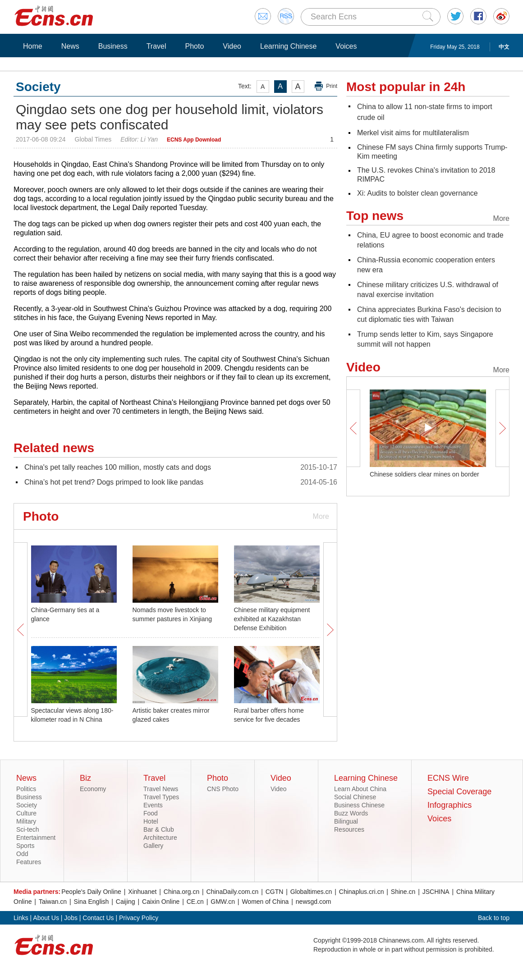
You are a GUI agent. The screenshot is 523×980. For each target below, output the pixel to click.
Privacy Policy (139, 918)
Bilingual (346, 821)
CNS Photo (223, 789)
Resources (349, 829)
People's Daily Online (91, 892)
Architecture (160, 838)
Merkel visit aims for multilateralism (413, 133)
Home (33, 46)
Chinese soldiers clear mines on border (424, 474)
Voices (346, 46)
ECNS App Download (194, 140)
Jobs (71, 918)
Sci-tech (28, 829)
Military (26, 821)
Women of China (265, 902)
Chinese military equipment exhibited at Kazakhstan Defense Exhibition (272, 619)
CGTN (275, 892)
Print (332, 86)
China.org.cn (181, 892)
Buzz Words (351, 813)
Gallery (153, 846)
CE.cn (195, 902)
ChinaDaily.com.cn (233, 892)
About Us (46, 918)
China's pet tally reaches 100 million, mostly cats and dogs (118, 467)
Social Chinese (355, 797)
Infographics (450, 805)
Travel (156, 46)
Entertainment (36, 838)
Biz (85, 778)
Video (232, 46)
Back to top (494, 918)
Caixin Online (161, 902)
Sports (25, 846)
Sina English (92, 902)
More (321, 516)
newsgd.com (314, 902)
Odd (22, 854)
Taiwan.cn (53, 902)
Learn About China (360, 789)
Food (151, 813)
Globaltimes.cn (311, 892)
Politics (26, 789)
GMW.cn (223, 902)
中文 (504, 47)
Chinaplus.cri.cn (362, 892)
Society (27, 805)
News (70, 46)
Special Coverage (459, 792)
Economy (93, 789)
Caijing (126, 902)
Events (153, 805)
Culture (26, 813)
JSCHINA (436, 892)
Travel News (161, 789)
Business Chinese (359, 805)
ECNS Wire (448, 778)
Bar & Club (159, 829)
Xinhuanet (142, 892)
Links (21, 918)
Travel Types (161, 797)
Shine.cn (403, 892)
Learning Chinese (288, 46)
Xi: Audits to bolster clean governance (417, 193)
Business (113, 46)
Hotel (151, 821)
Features (29, 862)
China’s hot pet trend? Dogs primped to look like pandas (114, 482)
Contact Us (98, 918)
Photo (194, 46)
